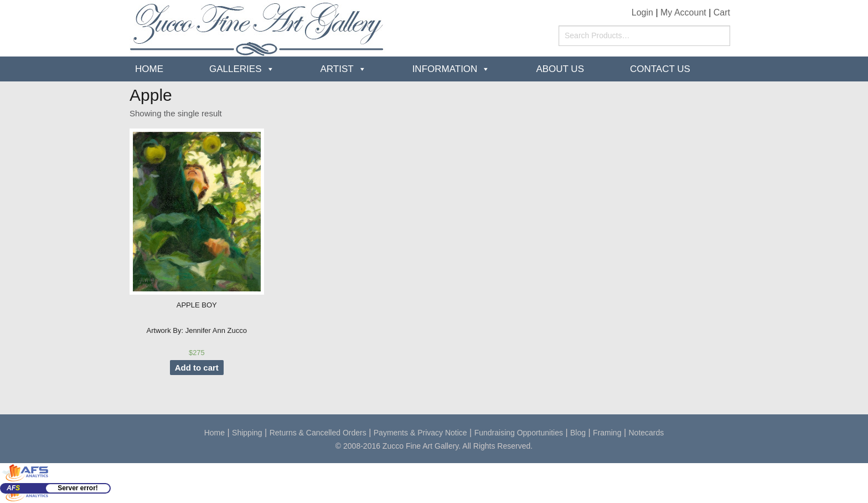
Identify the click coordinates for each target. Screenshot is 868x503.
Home (149, 69)
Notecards (647, 433)
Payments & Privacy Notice (420, 433)
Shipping (247, 433)
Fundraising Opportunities (519, 433)
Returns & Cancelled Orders (318, 433)
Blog (578, 433)
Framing (607, 433)
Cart (722, 12)
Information (445, 69)
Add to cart (197, 368)
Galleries (236, 69)
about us (560, 69)
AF (13, 488)
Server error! (78, 488)
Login (642, 12)
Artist (337, 69)
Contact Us (660, 69)
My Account (683, 12)
